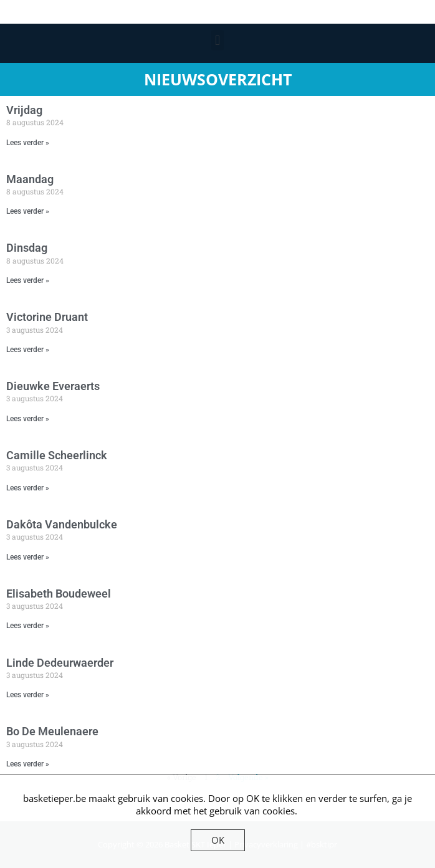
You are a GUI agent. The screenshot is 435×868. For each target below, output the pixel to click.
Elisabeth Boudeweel (59, 594)
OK (218, 840)
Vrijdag (24, 110)
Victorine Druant (47, 317)
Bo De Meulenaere (52, 731)
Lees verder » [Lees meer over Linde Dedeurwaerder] (28, 695)
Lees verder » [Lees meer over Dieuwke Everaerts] (28, 419)
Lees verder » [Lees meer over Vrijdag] (28, 143)
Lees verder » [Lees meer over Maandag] (28, 211)
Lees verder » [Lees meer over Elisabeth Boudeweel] (28, 626)
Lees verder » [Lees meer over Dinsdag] (28, 280)
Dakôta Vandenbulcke (62, 524)
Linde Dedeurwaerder (60, 663)
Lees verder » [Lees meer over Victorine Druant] (28, 350)
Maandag (30, 179)
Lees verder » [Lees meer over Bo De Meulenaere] (28, 764)
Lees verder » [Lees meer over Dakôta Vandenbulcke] (28, 557)
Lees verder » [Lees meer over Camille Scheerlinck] (28, 488)
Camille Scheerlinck (57, 455)
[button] (217, 40)
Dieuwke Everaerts (53, 386)
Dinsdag (27, 248)
